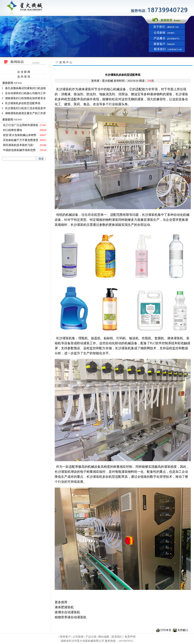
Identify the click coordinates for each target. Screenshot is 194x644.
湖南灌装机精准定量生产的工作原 (25, 113)
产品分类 (91, 637)
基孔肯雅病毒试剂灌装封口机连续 (25, 88)
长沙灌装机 (64, 89)
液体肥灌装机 (64, 607)
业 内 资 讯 (24, 77)
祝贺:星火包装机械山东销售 (20, 135)
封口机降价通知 (12, 130)
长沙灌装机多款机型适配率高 (23, 103)
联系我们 (117, 637)
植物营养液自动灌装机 (71, 617)
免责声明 (130, 637)
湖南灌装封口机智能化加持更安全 (25, 98)
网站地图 (104, 637)
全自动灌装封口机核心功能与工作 (25, 93)
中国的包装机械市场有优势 (19, 150)
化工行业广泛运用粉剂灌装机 (21, 125)
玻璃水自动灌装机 (67, 612)
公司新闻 (78, 637)
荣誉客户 (65, 637)
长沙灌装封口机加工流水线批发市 (25, 108)
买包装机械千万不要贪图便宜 (21, 140)
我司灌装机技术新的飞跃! (18, 145)
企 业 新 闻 (24, 72)
